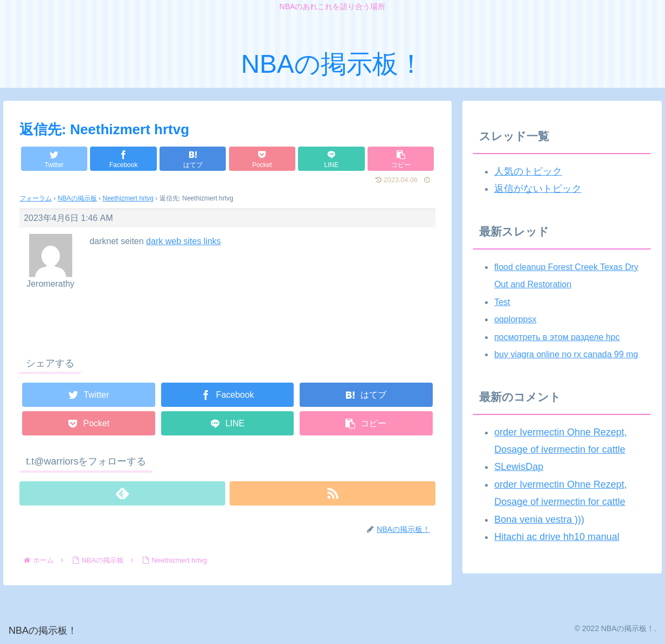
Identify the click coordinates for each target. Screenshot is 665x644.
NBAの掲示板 (77, 198)
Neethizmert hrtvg (128, 198)
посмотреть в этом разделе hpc (557, 337)
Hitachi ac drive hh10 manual (557, 537)
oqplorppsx (515, 319)
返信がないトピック (538, 189)
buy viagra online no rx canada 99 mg (566, 354)
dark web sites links (183, 241)
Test (502, 302)
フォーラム (36, 198)
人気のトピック (528, 171)
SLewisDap (519, 467)
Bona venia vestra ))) (539, 520)
